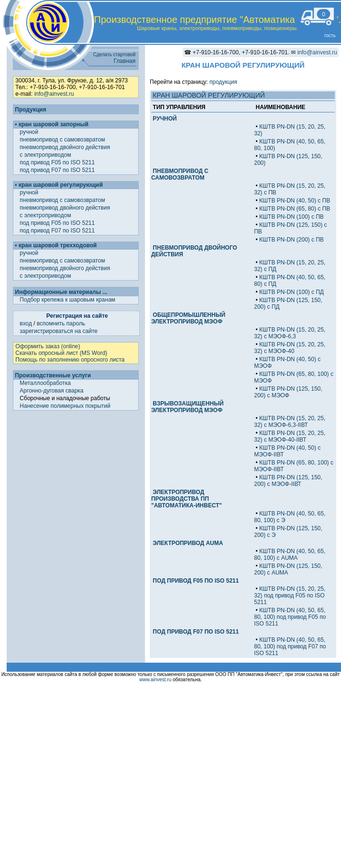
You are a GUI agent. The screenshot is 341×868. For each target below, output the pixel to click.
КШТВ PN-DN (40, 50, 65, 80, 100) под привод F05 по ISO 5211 (290, 617)
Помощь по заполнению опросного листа (70, 360)
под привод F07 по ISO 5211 (58, 170)
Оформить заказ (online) (48, 346)
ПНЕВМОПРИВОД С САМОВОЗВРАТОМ (180, 174)
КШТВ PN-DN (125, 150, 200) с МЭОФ (288, 392)
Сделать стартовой (114, 55)
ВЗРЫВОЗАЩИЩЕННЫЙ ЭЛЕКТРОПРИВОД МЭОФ (187, 407)
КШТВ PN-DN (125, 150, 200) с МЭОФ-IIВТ (288, 481)
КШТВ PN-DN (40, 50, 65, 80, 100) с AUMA (290, 555)
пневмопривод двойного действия (66, 147)
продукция (223, 82)
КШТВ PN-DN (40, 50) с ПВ (295, 201)
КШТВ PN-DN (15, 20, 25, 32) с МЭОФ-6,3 (290, 333)
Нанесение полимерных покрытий (65, 406)
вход (26, 323)
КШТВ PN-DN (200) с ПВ (292, 240)
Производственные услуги (53, 375)
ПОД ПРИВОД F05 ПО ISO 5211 (196, 581)
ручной (30, 132)
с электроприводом (46, 155)
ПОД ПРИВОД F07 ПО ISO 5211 (196, 632)
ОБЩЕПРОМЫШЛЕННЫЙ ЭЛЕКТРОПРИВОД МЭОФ (188, 318)
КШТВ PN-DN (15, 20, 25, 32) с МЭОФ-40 (290, 348)
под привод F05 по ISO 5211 (58, 162)
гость (330, 35)
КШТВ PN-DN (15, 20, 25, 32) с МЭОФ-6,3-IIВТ (290, 422)
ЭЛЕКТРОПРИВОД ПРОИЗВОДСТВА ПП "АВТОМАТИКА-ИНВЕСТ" (186, 499)
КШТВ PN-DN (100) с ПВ (292, 217)
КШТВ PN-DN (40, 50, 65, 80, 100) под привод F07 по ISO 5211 (290, 646)
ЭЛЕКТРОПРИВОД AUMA (188, 543)
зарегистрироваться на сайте (58, 331)
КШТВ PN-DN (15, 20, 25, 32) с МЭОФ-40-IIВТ (290, 436)
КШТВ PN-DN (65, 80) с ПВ (295, 209)
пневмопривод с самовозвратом (63, 140)
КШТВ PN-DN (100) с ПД (292, 292)
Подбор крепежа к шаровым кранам (67, 300)
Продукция (30, 110)
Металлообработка (45, 383)
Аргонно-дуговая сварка (52, 391)
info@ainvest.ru (317, 52)
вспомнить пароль (61, 323)
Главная (124, 61)
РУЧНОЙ (165, 119)
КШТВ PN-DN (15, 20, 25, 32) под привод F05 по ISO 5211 (290, 595)
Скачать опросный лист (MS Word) (61, 353)
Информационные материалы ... (61, 292)
